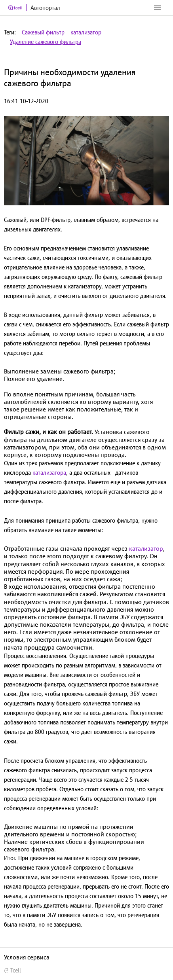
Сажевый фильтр (43, 32)
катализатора (49, 473)
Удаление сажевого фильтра (46, 42)
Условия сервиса (27, 957)
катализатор (86, 32)
